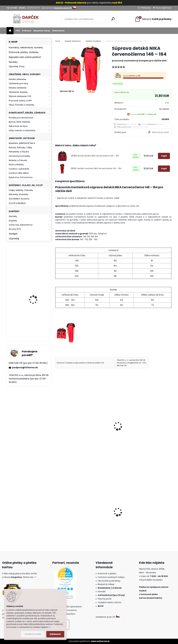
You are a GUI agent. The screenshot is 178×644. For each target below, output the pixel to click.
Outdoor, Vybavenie (19, 169)
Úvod (58, 41)
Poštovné (27, 31)
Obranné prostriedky (19, 156)
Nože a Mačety (16, 165)
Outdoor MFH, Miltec (19, 173)
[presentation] (56, 422)
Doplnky (13, 221)
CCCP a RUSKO (17, 203)
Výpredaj (14, 239)
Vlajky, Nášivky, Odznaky (21, 190)
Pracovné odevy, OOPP (20, 101)
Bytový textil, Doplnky (19, 122)
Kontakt (102, 592)
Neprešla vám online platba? (25, 57)
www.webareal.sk (100, 641)
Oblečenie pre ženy (18, 83)
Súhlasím (55, 634)
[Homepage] (10, 31)
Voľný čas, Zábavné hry (21, 225)
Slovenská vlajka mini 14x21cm (113, 517)
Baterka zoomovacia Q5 (37, 296)
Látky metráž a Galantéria (22, 130)
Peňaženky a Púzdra (19, 152)
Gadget (13, 234)
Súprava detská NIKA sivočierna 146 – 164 (108, 432)
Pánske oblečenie (18, 88)
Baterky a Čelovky (18, 160)
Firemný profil (105, 599)
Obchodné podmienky (109, 581)
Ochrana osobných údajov (111, 577)
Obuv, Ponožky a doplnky (21, 105)
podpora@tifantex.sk (25, 367)
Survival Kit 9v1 (65, 523)
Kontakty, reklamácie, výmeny (26, 48)
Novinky (13, 62)
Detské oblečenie (17, 79)
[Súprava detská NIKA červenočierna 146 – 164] (79, 69)
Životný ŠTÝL (15, 229)
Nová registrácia (164, 8)
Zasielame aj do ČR (108, 617)
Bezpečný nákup (42, 31)
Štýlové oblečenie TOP (20, 96)
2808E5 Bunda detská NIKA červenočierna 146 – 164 (95, 156)
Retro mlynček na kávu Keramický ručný (36, 263)
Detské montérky (93, 41)
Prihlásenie (146, 8)
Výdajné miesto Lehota (109, 602)
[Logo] (26, 19)
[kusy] (103, 539)
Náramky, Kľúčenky (18, 194)
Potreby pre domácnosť (21, 118)
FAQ (18, 31)
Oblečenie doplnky (18, 92)
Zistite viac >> (30, 577)
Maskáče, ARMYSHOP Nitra (22, 143)
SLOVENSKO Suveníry (19, 199)
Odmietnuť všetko (33, 634)
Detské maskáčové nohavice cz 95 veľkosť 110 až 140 (152, 517)
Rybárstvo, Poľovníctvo (21, 177)
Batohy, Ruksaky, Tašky (20, 147)
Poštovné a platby (107, 574)
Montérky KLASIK (66, 426)
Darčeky (13, 216)
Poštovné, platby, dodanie (24, 52)
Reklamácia (58, 31)
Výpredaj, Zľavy (17, 66)
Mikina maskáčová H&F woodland (36, 326)
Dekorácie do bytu (18, 126)
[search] (113, 19)
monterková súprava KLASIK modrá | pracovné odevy (151, 432)
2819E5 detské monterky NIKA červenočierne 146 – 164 (96, 169)
